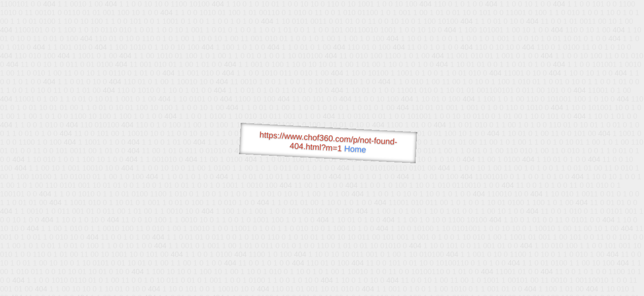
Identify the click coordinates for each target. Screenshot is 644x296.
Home (355, 149)
